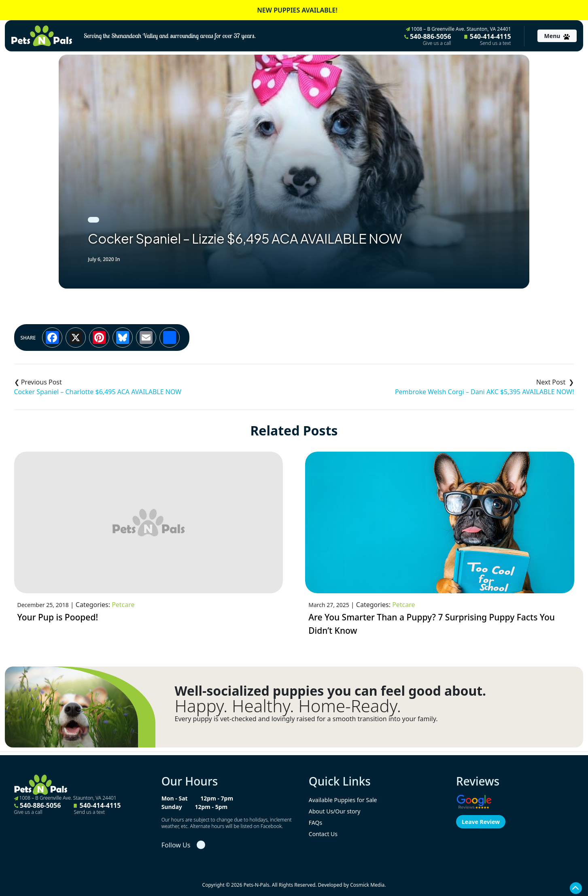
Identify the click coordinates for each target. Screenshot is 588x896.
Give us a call (437, 43)
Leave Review (481, 822)
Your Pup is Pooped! (58, 617)
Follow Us (176, 845)
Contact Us (323, 834)
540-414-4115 (488, 39)
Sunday (172, 807)
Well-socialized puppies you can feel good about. (331, 691)
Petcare (123, 605)
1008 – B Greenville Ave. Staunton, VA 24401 (459, 29)
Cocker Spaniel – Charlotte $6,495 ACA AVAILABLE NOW (98, 392)
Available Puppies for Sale (343, 800)
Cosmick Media (367, 885)
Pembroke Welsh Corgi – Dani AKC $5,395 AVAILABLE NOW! (485, 392)
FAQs (315, 823)
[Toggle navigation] (557, 36)
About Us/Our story (335, 811)
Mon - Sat (175, 798)
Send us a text (496, 43)
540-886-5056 (428, 39)
